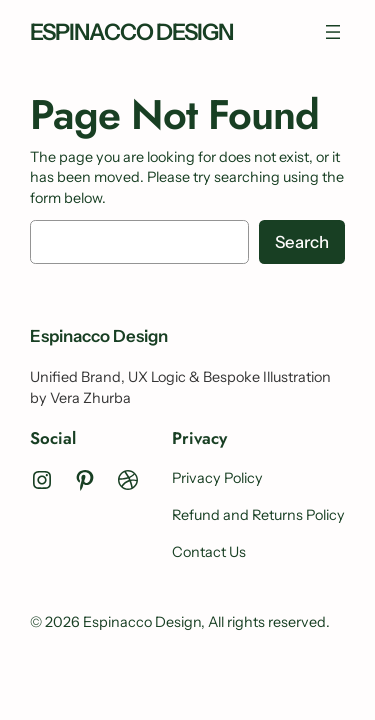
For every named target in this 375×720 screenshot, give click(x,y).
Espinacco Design (131, 32)
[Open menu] (333, 32)
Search (302, 242)
